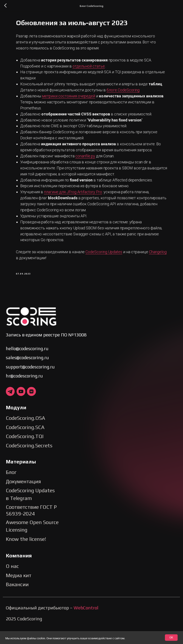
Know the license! (26, 555)
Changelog (31, 272)
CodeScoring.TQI (25, 452)
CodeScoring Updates (111, 266)
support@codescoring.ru (30, 383)
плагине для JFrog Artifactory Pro (80, 206)
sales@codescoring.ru (27, 374)
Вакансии (17, 600)
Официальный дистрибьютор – (52, 624)
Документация (23, 497)
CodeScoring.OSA (26, 434)
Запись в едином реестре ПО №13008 (46, 351)
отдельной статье (95, 68)
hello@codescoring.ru (27, 364)
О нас (12, 582)
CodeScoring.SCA (25, 443)
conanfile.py (92, 170)
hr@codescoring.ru (24, 392)
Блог (11, 488)
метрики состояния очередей (75, 104)
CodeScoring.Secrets (29, 461)
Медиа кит (19, 591)
